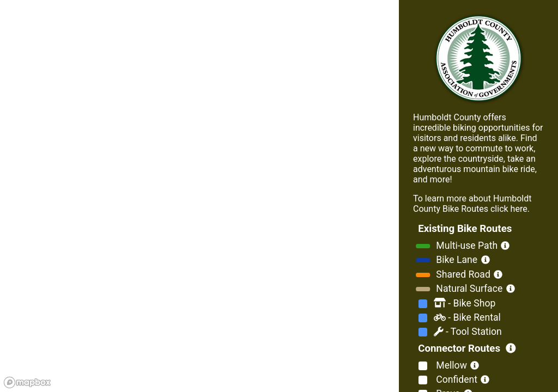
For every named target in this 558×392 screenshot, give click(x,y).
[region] (199, 196)
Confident (456, 379)
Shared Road (462, 274)
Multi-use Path (466, 246)
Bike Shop (465, 303)
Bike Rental (467, 317)
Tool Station (468, 332)
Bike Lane (456, 260)
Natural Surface (468, 289)
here (518, 209)
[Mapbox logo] (27, 382)
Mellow (450, 365)
